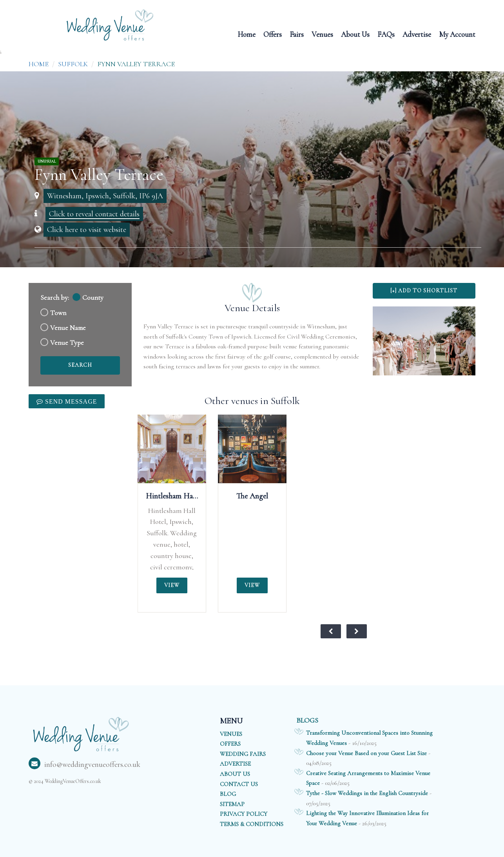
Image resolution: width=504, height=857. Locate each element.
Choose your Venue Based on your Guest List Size (366, 753)
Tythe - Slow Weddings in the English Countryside (367, 793)
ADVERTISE (235, 764)
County (93, 298)
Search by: (55, 298)
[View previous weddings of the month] (331, 631)
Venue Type (67, 343)
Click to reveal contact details (94, 214)
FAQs (386, 34)
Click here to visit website (87, 230)
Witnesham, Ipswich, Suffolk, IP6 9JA (105, 196)
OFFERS (230, 744)
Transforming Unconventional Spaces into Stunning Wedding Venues (369, 738)
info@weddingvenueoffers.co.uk (84, 765)
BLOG (228, 794)
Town (58, 313)
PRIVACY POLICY (244, 814)
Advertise (417, 34)
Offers (273, 34)
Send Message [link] (70, 401)
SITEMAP (232, 804)
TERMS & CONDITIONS (252, 824)
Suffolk (73, 64)
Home (247, 34)
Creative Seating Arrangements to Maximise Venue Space (368, 778)
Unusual (47, 161)
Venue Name (68, 328)
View (172, 585)
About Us (355, 34)
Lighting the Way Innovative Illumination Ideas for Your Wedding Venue (367, 818)
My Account (457, 34)
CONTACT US (239, 784)
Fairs (297, 34)
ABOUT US (235, 774)
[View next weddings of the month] (357, 631)
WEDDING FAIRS (243, 754)
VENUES (231, 734)
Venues (322, 34)
